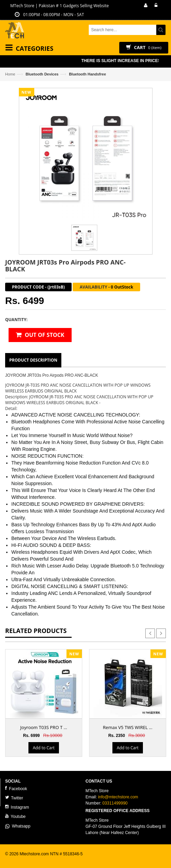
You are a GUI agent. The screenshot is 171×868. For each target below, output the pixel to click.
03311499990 (115, 803)
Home (10, 74)
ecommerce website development (36, 860)
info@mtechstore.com (118, 797)
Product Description (33, 360)
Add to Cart (44, 748)
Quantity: (16, 320)
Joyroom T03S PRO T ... (44, 727)
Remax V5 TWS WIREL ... (127, 727)
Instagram (17, 807)
